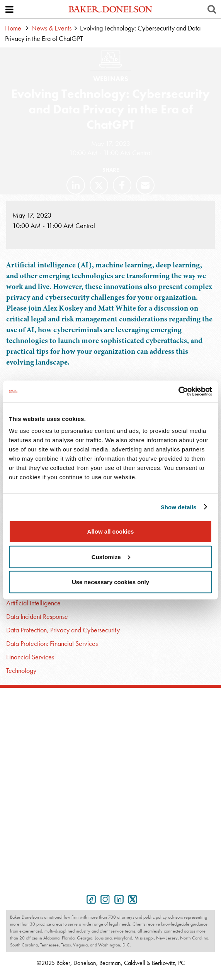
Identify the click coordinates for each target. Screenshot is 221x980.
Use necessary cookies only (110, 582)
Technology (21, 670)
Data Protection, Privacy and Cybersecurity (63, 630)
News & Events (51, 28)
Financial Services (30, 657)
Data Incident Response (37, 616)
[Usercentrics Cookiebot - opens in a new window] (178, 392)
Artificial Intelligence (33, 603)
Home (13, 28)
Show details (179, 507)
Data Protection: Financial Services (52, 643)
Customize (111, 557)
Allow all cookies (111, 531)
